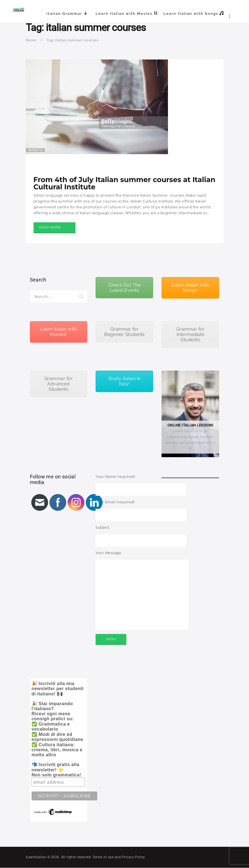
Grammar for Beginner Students (124, 332)
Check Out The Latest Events (125, 288)
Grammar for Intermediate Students (191, 334)
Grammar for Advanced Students (59, 384)
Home (31, 40)
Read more (50, 227)
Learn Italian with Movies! (58, 332)
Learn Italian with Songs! (190, 288)
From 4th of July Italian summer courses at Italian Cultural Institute (124, 183)
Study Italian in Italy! (124, 381)
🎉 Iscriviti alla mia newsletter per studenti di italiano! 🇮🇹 (60, 749)
